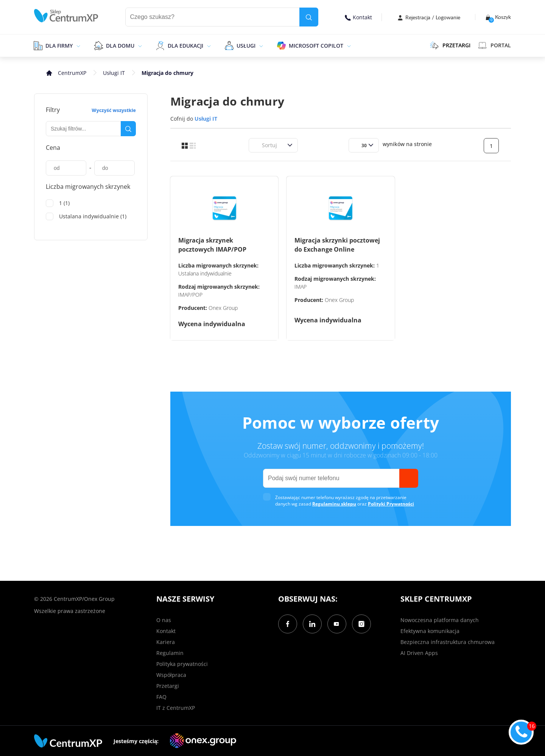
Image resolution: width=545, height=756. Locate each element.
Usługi (246, 46)
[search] (309, 17)
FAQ (161, 697)
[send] (409, 478)
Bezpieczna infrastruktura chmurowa (448, 642)
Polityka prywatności (182, 664)
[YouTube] (337, 624)
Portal (494, 45)
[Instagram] (361, 624)
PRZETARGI (450, 45)
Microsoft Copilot (316, 46)
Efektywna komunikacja (430, 631)
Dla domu (120, 46)
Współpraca (171, 675)
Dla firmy (59, 46)
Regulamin (170, 653)
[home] (66, 16)
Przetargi (168, 686)
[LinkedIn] (312, 624)
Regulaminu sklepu (334, 504)
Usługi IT (114, 73)
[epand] (77, 45)
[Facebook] (288, 624)
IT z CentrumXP (176, 708)
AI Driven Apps (419, 653)
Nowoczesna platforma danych (440, 620)
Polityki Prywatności (391, 504)
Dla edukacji (185, 46)
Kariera (166, 642)
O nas (164, 620)
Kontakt (358, 17)
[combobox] (257, 145)
